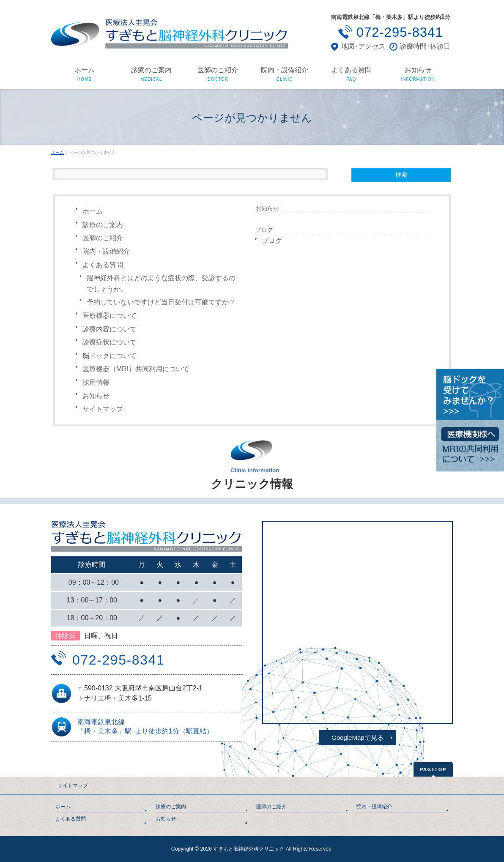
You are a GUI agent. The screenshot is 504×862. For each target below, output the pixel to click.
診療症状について (110, 342)
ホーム (93, 211)
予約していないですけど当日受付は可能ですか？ (161, 302)
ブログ (272, 241)
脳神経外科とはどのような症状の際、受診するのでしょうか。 (161, 283)
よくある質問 (103, 265)
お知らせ (96, 396)
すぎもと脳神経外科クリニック (249, 849)
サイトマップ (103, 409)
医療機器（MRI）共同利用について (136, 369)
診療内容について (110, 329)
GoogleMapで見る (357, 737)
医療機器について (110, 316)
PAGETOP (433, 769)
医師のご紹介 (103, 238)
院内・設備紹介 (106, 251)
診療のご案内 (103, 225)
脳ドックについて (110, 356)
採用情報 (96, 382)
